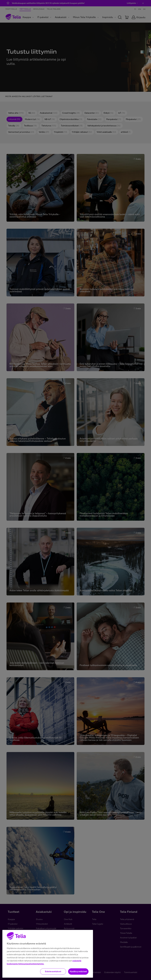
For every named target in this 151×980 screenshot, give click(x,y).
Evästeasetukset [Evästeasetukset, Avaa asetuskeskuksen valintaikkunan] (53, 973)
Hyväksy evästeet (78, 973)
